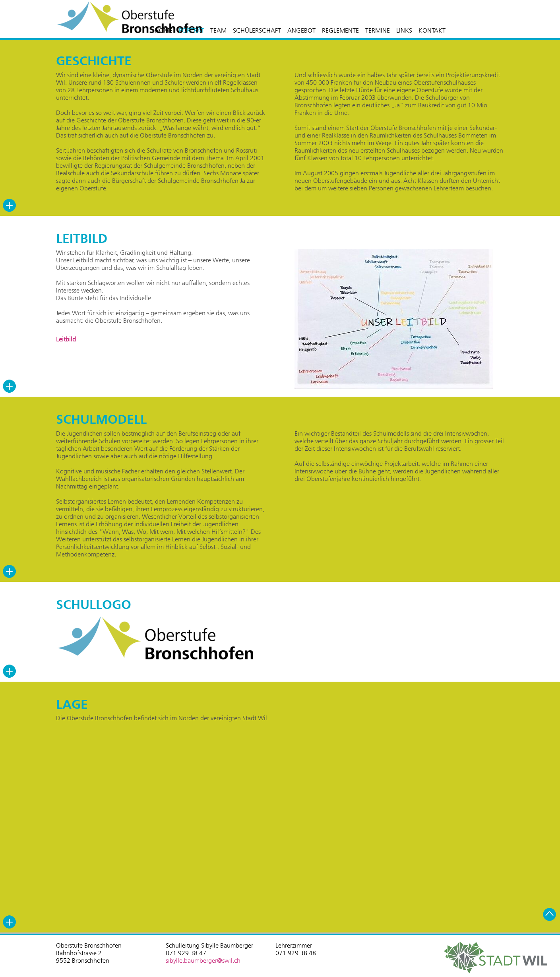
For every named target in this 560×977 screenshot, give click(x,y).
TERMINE (378, 30)
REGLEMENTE (340, 30)
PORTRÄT (191, 30)
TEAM (218, 30)
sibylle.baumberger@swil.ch (203, 961)
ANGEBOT (301, 30)
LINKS (404, 30)
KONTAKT (432, 30)
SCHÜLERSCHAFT (257, 30)
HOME (164, 30)
